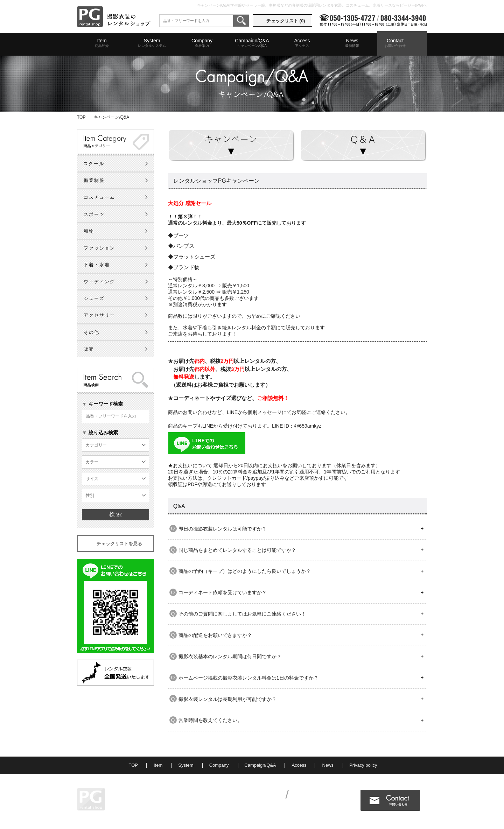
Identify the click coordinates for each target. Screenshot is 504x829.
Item (102, 43)
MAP (143, 805)
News (352, 43)
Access (302, 43)
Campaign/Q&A (252, 43)
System (152, 43)
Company (202, 43)
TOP (81, 117)
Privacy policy (363, 765)
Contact (395, 43)
